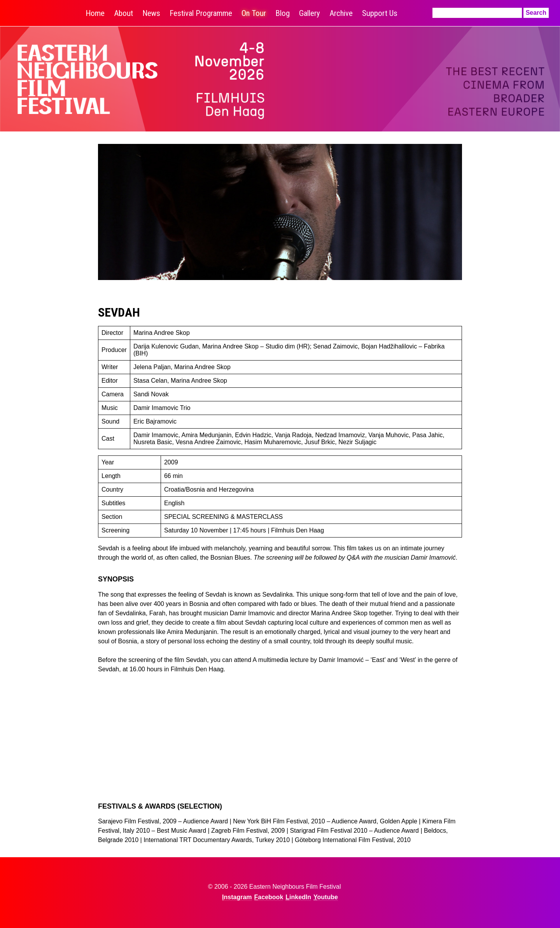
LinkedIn (298, 897)
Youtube (326, 897)
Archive (341, 13)
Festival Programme (201, 13)
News (151, 13)
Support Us (380, 13)
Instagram (237, 897)
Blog (283, 13)
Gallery (310, 13)
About (123, 13)
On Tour (254, 13)
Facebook (269, 897)
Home (95, 13)
